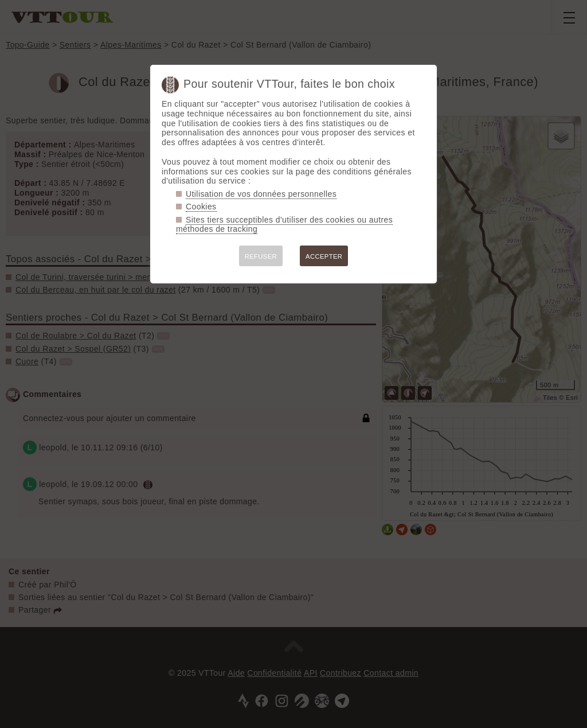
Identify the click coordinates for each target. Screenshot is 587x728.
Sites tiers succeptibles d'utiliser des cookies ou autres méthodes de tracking (284, 225)
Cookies (201, 207)
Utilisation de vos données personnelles (261, 194)
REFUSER (261, 256)
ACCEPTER (324, 256)
